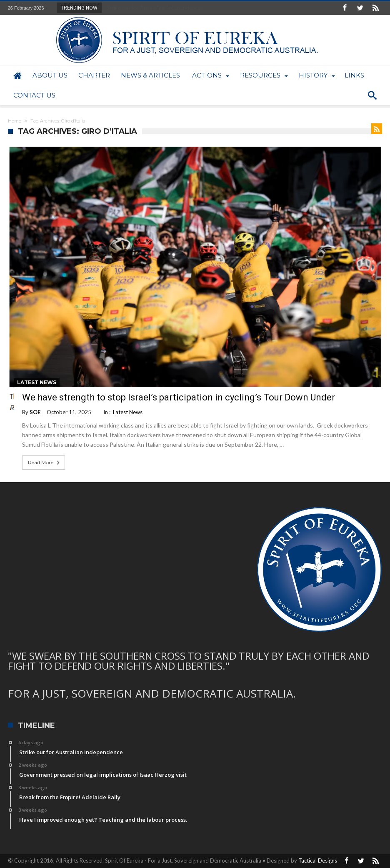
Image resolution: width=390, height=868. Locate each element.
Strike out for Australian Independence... (154, 8)
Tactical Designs (318, 860)
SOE (35, 412)
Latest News (37, 382)
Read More (45, 463)
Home (15, 121)
